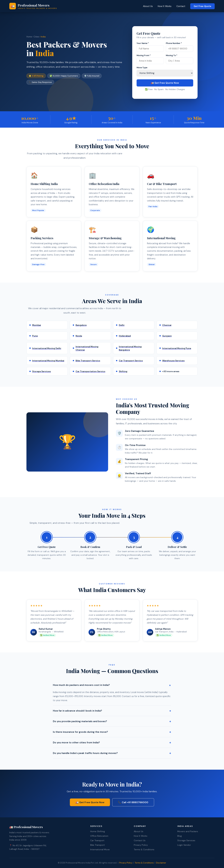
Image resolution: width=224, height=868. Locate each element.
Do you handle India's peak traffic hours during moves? (112, 753)
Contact (181, 6)
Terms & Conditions (144, 849)
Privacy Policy (141, 844)
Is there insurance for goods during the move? (112, 732)
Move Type (142, 68)
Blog (180, 835)
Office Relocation (99, 835)
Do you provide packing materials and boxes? (112, 721)
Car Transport (97, 840)
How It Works (165, 6)
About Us (148, 6)
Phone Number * (174, 43)
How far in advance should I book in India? (112, 711)
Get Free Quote (202, 6)
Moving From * (144, 55)
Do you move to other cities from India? (112, 742)
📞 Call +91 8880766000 (133, 802)
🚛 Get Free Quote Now (165, 83)
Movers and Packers (188, 831)
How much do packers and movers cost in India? (112, 685)
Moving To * (171, 55)
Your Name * (143, 43)
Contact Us (140, 840)
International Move (100, 849)
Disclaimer (161, 862)
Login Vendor (184, 844)
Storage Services (186, 840)
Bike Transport (98, 844)
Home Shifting (98, 831)
